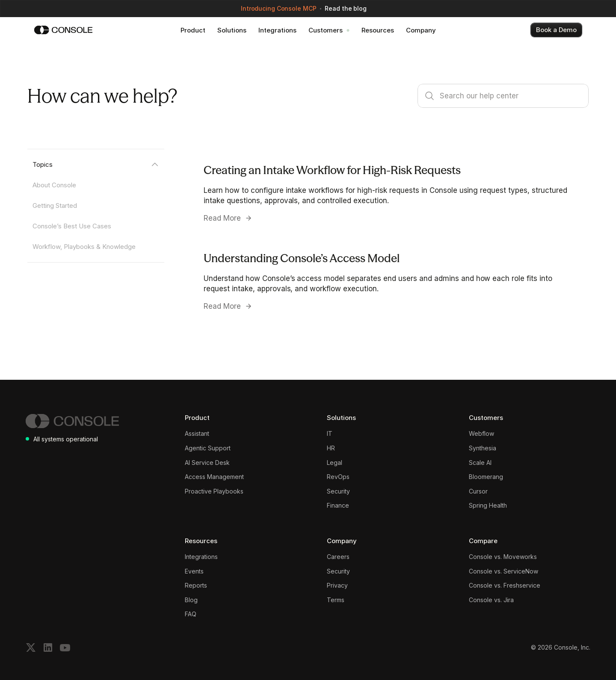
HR (331, 448)
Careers (338, 557)
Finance (338, 505)
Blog (191, 600)
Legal (335, 463)
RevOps (338, 477)
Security (338, 491)
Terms (336, 600)
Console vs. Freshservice (505, 585)
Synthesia (483, 448)
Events (194, 571)
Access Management (214, 477)
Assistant (197, 433)
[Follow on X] (31, 647)
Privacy (337, 585)
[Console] (63, 30)
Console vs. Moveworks (503, 557)
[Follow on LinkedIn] (48, 647)
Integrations (201, 557)
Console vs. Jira (491, 600)
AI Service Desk (207, 463)
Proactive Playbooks (214, 491)
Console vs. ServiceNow (503, 571)
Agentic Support (208, 448)
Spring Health (488, 505)
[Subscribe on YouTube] (65, 647)
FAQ (191, 614)
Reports (196, 585)
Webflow (481, 433)
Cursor (478, 491)
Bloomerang (486, 477)
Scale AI (480, 463)
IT (330, 433)
